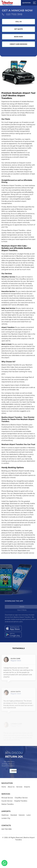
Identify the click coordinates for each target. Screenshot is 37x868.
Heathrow (5, 815)
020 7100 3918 (14, 14)
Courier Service (7, 801)
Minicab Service (7, 798)
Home (4, 787)
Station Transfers (8, 804)
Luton (29, 815)
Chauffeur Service (21, 798)
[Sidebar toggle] (35, 3)
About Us (11, 787)
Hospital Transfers (21, 801)
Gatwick (22, 815)
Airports (27, 787)
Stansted (14, 815)
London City (6, 818)
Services (19, 787)
